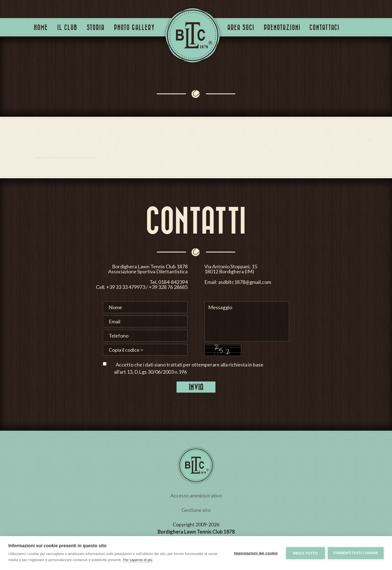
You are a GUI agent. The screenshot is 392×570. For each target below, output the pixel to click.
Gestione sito (196, 510)
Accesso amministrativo (196, 495)
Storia (96, 27)
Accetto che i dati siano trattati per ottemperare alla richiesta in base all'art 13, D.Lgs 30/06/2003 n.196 (189, 368)
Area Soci (241, 27)
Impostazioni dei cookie (256, 553)
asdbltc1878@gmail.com (315, 282)
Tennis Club (193, 35)
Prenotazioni (282, 27)
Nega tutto (305, 553)
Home (41, 27)
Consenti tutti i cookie (356, 553)
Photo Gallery (134, 27)
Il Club (67, 27)
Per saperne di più (138, 560)
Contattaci (324, 27)
